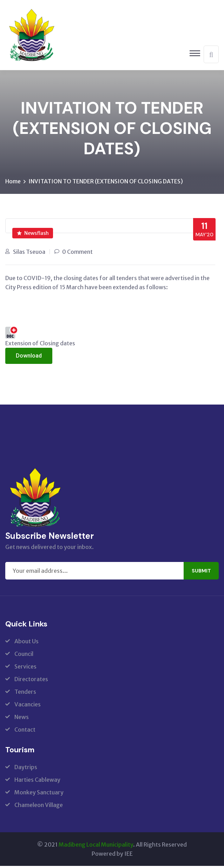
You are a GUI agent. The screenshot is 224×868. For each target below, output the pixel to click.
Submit (201, 573)
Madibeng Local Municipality (96, 847)
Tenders (25, 694)
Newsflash (33, 235)
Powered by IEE (112, 856)
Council (24, 656)
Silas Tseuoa (29, 254)
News (22, 719)
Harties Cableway (37, 782)
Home (13, 183)
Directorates (31, 681)
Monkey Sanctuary (39, 794)
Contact (25, 732)
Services (25, 669)
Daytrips (26, 769)
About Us (27, 643)
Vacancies (28, 706)
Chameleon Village (39, 807)
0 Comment (77, 254)
